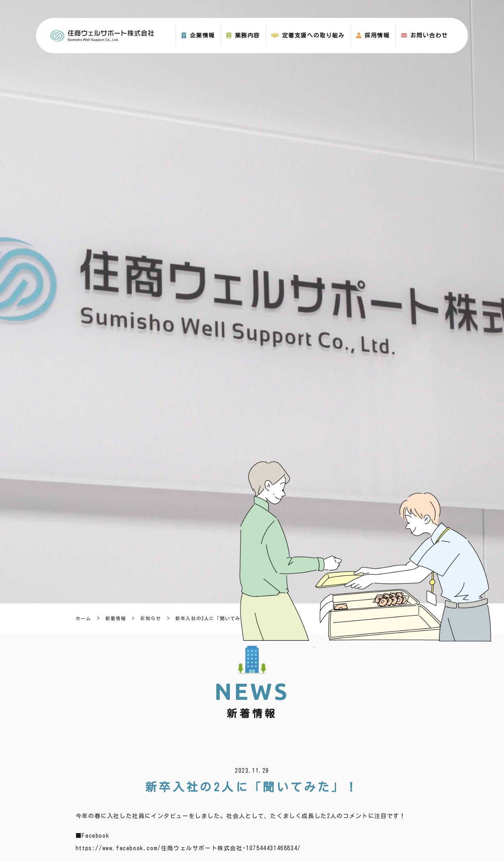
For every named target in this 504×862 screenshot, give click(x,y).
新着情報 (116, 619)
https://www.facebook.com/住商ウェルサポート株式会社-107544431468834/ (188, 848)
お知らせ (151, 619)
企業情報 (202, 35)
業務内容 (247, 35)
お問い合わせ (429, 35)
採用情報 (377, 35)
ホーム (84, 619)
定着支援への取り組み (313, 35)
